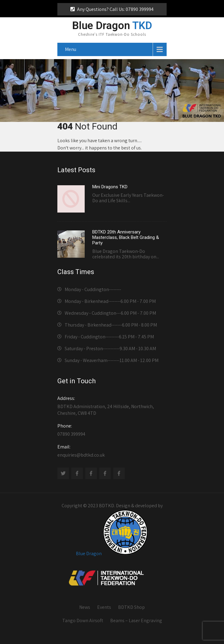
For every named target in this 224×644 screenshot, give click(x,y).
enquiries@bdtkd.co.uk (112, 451)
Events (104, 607)
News (85, 607)
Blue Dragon (89, 553)
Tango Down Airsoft (83, 621)
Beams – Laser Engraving (136, 621)
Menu (71, 49)
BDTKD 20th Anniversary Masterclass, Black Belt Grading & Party (126, 237)
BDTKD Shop (131, 607)
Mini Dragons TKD (110, 187)
